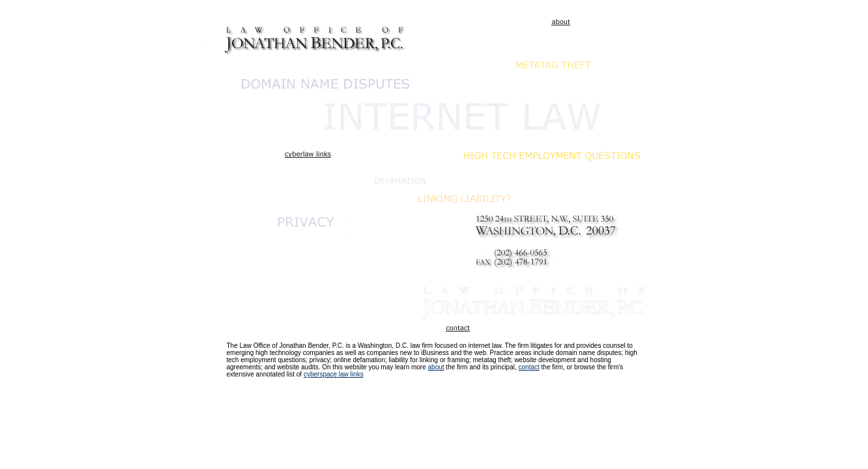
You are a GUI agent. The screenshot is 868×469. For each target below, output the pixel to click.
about (436, 367)
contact (529, 367)
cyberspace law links (334, 374)
